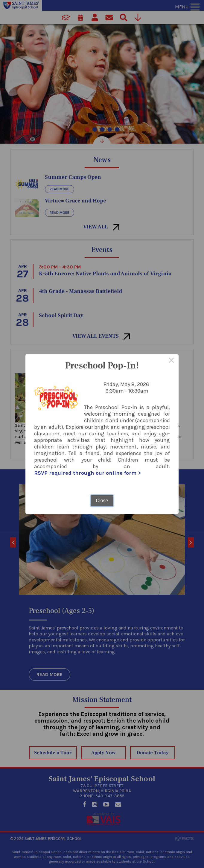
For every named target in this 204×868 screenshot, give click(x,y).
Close (102, 501)
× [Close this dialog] (171, 361)
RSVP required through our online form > (87, 473)
